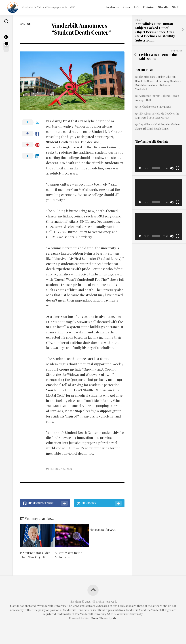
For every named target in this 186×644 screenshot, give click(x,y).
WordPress (91, 618)
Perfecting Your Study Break (155, 107)
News (126, 7)
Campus (25, 24)
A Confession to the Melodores (68, 555)
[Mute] (172, 168)
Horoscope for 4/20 (103, 529)
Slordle (163, 7)
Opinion (149, 7)
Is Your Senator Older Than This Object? (35, 555)
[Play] (140, 168)
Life (137, 7)
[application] (159, 159)
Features (112, 7)
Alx (114, 618)
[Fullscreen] (178, 168)
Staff (175, 7)
